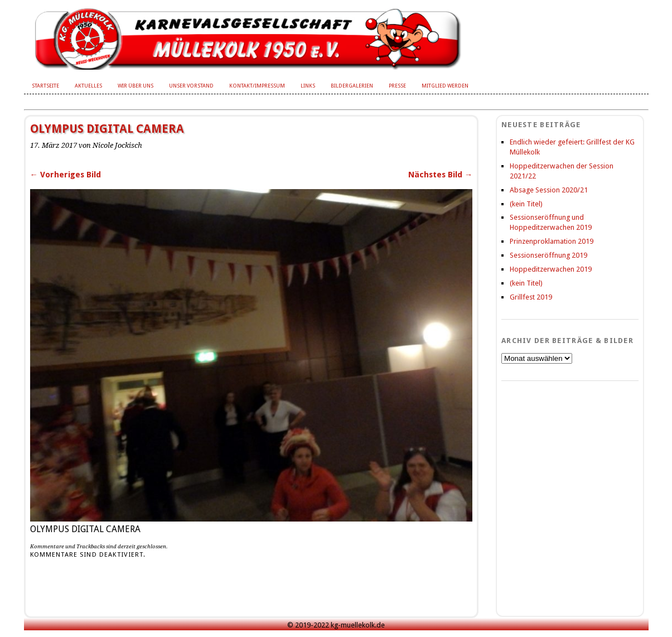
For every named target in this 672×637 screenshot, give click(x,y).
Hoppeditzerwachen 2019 (551, 269)
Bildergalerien (352, 86)
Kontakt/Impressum (257, 86)
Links (308, 86)
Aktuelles (88, 86)
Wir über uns (136, 86)
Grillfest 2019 (531, 297)
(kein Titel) (526, 204)
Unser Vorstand (191, 86)
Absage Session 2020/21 (549, 190)
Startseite (45, 86)
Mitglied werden (445, 86)
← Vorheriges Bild (66, 175)
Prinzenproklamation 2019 (552, 241)
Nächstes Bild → (440, 175)
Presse (397, 86)
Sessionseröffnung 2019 (548, 255)
